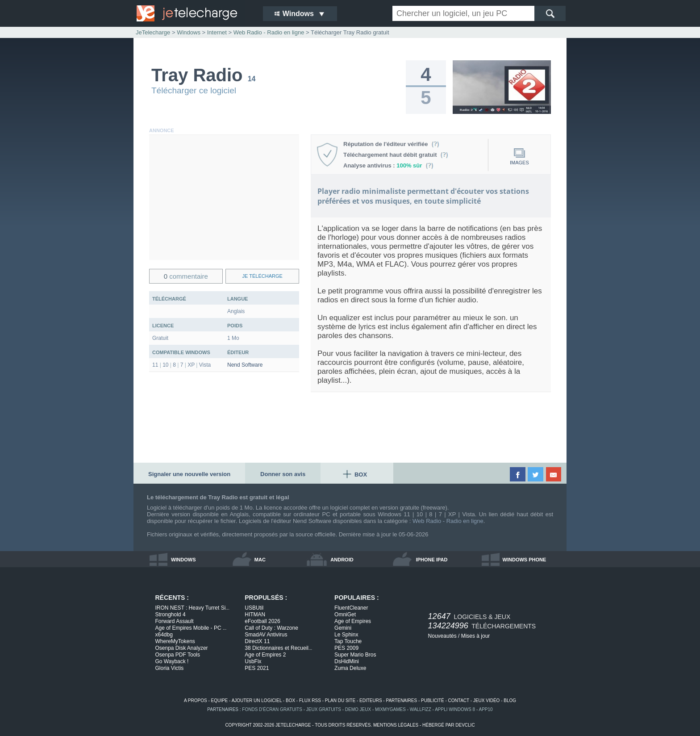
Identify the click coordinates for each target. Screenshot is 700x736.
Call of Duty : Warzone (271, 628)
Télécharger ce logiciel (194, 90)
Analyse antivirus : (388, 165)
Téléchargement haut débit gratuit (396, 155)
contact (459, 700)
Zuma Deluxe (350, 668)
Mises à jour (476, 636)
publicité (433, 700)
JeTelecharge (153, 32)
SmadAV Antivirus (266, 635)
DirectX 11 (257, 641)
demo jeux (358, 709)
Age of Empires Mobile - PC (191, 628)
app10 (486, 709)
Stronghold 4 (171, 615)
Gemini (343, 628)
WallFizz (421, 709)
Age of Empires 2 (265, 655)
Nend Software (245, 365)
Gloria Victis (170, 668)
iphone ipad (432, 560)
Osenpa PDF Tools (178, 655)
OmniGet (345, 615)
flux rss (310, 700)
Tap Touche (348, 641)
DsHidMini (347, 661)
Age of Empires (353, 621)
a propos (196, 700)
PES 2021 (257, 668)
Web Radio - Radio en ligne (448, 521)
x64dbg (164, 635)
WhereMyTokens (175, 641)
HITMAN (255, 615)
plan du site (340, 700)
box (290, 700)
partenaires (401, 700)
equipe (220, 700)
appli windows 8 (455, 709)
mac (260, 560)
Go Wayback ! (172, 661)
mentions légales (396, 725)
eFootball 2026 (262, 621)
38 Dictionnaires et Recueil (278, 648)
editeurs (371, 700)
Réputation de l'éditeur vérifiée (391, 144)
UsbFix (253, 661)
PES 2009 (346, 648)
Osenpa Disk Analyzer (182, 648)
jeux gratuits (324, 709)
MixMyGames (390, 709)
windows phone (525, 560)
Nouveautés (442, 636)
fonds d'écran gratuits (272, 709)
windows (183, 560)
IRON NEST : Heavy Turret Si (192, 608)
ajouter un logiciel (257, 700)
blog (510, 700)
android (342, 560)
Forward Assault (175, 621)
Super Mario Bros (355, 655)
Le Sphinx (346, 635)
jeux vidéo (486, 700)
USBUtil (254, 608)
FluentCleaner (351, 608)
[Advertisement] (224, 197)
